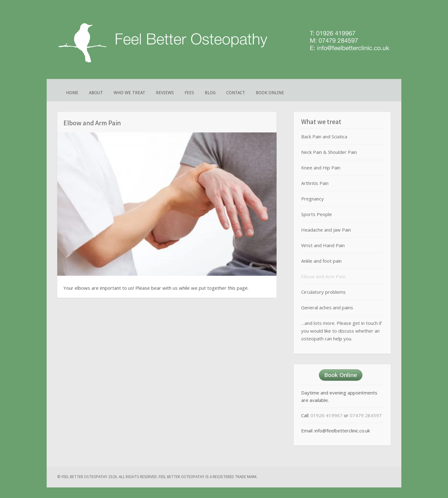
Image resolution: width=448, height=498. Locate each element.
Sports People (317, 214)
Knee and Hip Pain (321, 168)
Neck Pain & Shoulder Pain (329, 152)
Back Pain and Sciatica (324, 136)
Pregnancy (313, 199)
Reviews (165, 93)
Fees (189, 93)
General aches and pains (327, 307)
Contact (236, 93)
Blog (210, 93)
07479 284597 (366, 415)
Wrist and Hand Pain (323, 245)
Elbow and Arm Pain (323, 276)
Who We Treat (129, 93)
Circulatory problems (323, 292)
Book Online (270, 93)
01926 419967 (327, 415)
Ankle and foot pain (321, 261)
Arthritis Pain (315, 183)
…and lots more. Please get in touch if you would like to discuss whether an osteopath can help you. (341, 331)
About (96, 93)
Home (72, 93)
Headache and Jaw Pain (326, 230)
